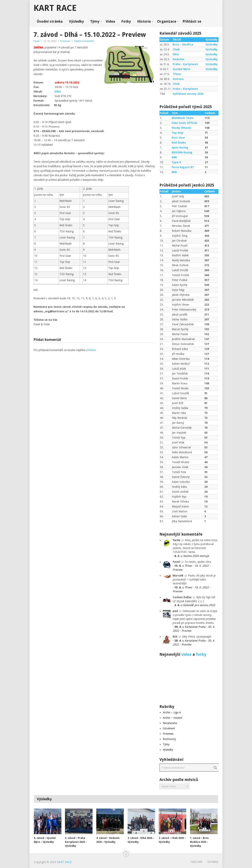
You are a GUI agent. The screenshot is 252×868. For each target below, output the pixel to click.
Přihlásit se (192, 21)
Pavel (36, 41)
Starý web (196, 862)
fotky (201, 654)
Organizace (167, 21)
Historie (144, 21)
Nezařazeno (170, 723)
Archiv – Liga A (172, 712)
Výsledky (76, 21)
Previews (65, 41)
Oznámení (169, 728)
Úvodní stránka (50, 21)
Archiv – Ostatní (172, 718)
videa (186, 654)
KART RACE (55, 8)
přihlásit (91, 350)
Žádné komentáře (84, 41)
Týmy (95, 21)
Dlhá (58, 92)
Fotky (126, 21)
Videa (110, 21)
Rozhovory (169, 739)
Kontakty (213, 862)
